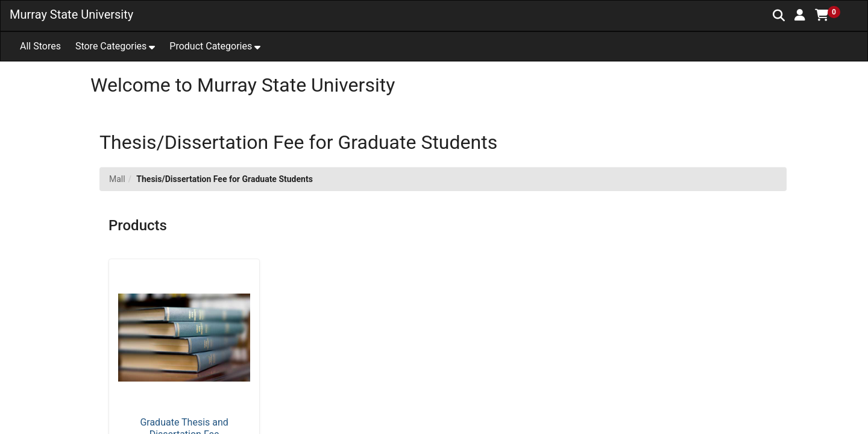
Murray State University (71, 14)
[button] (800, 15)
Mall (117, 179)
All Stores (40, 46)
